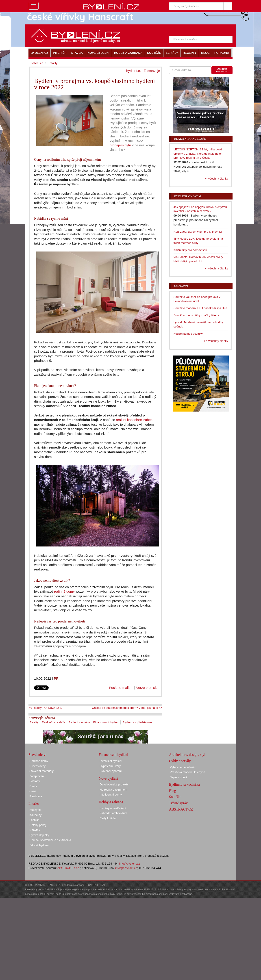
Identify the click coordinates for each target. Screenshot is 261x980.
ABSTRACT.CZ (181, 809)
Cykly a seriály (180, 761)
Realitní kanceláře (53, 722)
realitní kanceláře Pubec (134, 420)
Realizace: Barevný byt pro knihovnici (198, 232)
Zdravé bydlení (39, 845)
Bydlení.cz (36, 63)
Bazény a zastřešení (113, 808)
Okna (33, 791)
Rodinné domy (39, 761)
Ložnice (34, 820)
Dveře (33, 786)
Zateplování (37, 776)
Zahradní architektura (113, 813)
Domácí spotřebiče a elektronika (50, 840)
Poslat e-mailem (121, 688)
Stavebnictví (37, 755)
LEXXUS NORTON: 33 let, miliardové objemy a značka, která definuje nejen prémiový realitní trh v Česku (198, 154)
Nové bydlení (108, 778)
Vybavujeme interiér (183, 767)
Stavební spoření (111, 771)
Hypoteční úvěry (110, 766)
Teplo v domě (179, 777)
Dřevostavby (37, 766)
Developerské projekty (114, 784)
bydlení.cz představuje (143, 71)
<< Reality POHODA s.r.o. (45, 708)
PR (56, 678)
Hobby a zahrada (111, 802)
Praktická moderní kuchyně (188, 772)
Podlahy (35, 781)
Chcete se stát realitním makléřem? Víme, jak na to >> (127, 708)
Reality (34, 722)
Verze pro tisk (146, 688)
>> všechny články (216, 179)
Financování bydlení (106, 722)
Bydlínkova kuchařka (184, 784)
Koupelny (35, 815)
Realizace (36, 796)
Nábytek (35, 830)
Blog (173, 791)
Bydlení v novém (79, 722)
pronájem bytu (120, 145)
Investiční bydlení (111, 761)
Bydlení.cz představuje (137, 722)
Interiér (34, 803)
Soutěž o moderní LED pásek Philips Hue (200, 308)
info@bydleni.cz (130, 864)
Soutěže (175, 797)
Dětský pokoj (38, 825)
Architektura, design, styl (187, 755)
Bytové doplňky (39, 835)
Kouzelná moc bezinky (188, 334)
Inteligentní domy (111, 795)
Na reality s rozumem (113, 790)
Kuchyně (35, 810)
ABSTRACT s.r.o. (69, 868)
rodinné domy (64, 591)
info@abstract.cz (126, 868)
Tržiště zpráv (178, 803)
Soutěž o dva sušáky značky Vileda (196, 315)
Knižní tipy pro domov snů (190, 250)
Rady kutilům (108, 818)
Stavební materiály (41, 771)
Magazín (181, 286)
